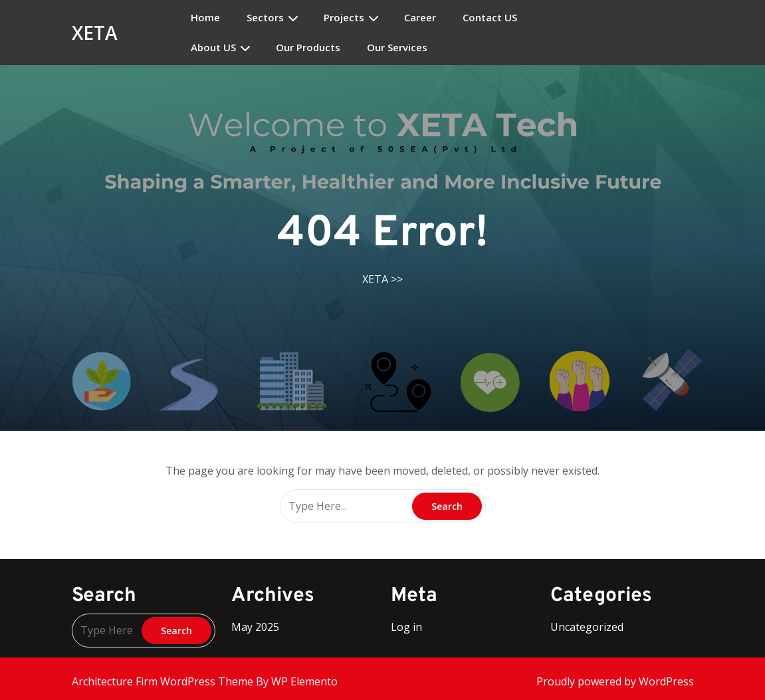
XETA (95, 33)
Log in (406, 627)
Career (420, 18)
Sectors (265, 18)
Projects (344, 18)
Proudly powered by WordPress (615, 681)
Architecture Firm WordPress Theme (164, 681)
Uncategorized (587, 627)
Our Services (397, 48)
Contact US (490, 18)
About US (213, 48)
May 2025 (255, 627)
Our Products (308, 48)
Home (205, 18)
